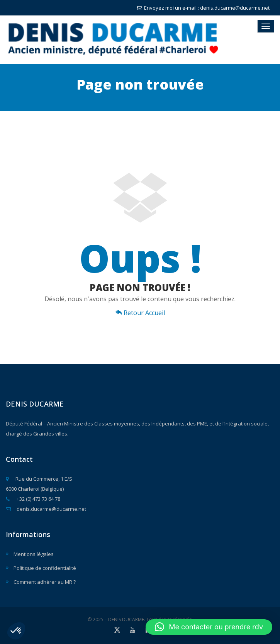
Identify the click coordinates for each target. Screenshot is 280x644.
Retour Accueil (140, 313)
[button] (16, 631)
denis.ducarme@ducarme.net (46, 509)
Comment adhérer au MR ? (45, 582)
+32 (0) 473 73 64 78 (33, 499)
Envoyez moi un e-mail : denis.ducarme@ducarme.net (203, 8)
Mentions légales (34, 554)
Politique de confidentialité (45, 568)
